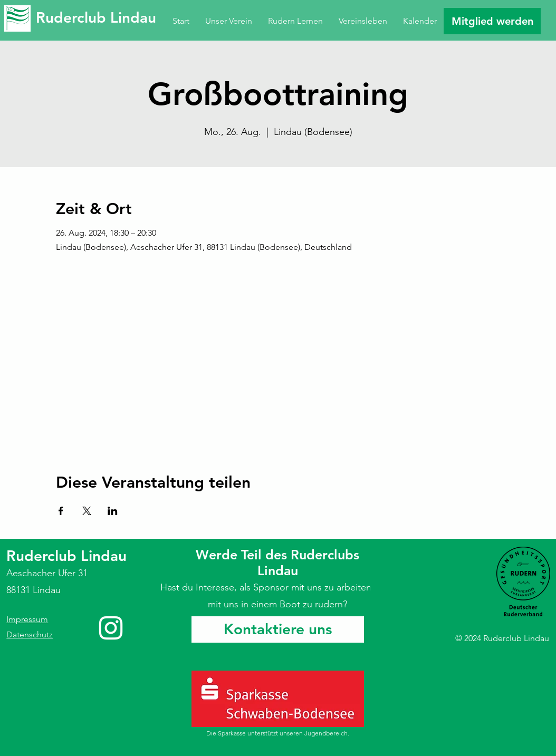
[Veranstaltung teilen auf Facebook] (61, 511)
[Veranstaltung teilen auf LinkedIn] (113, 511)
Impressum (27, 619)
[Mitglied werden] (492, 21)
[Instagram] (111, 628)
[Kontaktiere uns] (278, 629)
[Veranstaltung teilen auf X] (87, 511)
